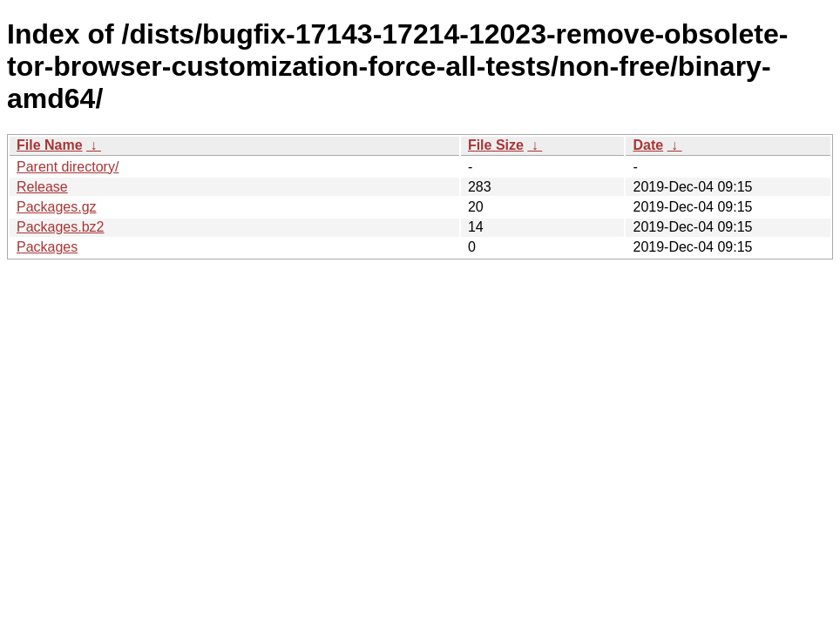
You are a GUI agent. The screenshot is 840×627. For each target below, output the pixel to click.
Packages (47, 247)
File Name (50, 145)
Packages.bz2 (61, 227)
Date (648, 145)
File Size (496, 145)
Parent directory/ (68, 167)
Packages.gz (57, 207)
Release (42, 187)
